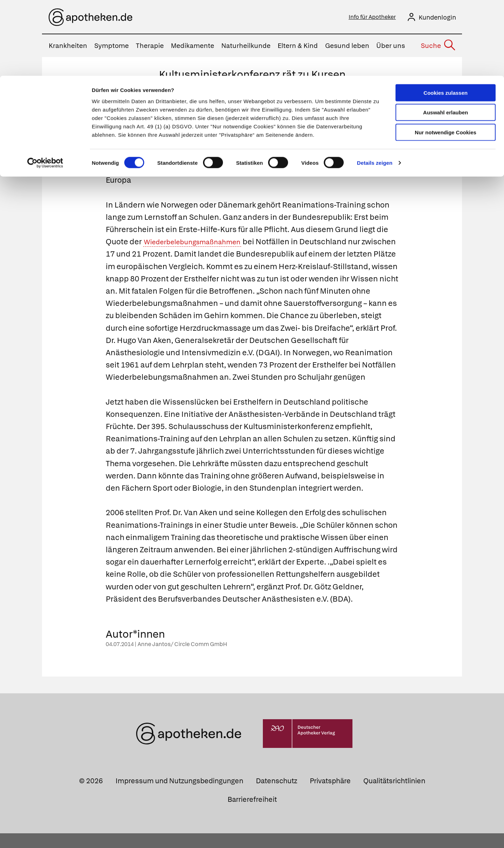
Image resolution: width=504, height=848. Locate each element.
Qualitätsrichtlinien (394, 795)
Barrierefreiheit (252, 814)
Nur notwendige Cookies (446, 57)
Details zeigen (375, 87)
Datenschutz (276, 795)
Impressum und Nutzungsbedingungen (179, 795)
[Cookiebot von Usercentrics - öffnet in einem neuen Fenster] (45, 87)
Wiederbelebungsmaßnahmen (200, 244)
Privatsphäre (330, 795)
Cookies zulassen (446, 17)
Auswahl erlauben (446, 37)
